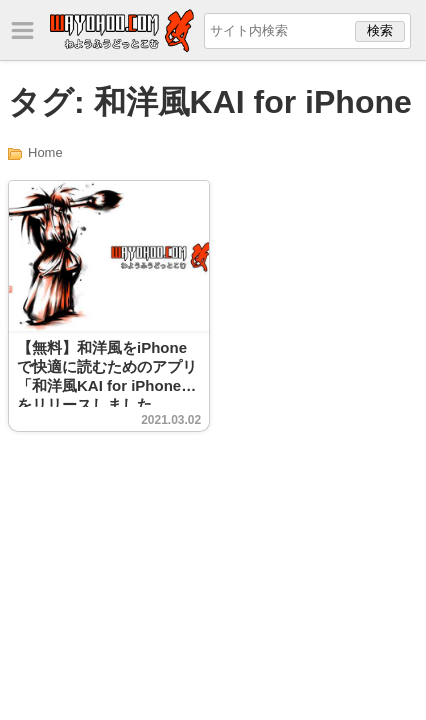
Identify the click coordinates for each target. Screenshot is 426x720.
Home (45, 152)
